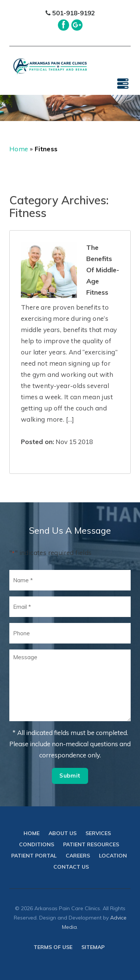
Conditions (37, 844)
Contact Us (71, 867)
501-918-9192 (70, 13)
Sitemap (93, 947)
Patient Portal (34, 856)
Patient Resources (91, 844)
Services (98, 833)
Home (19, 149)
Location (113, 856)
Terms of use (53, 947)
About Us (63, 833)
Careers (78, 856)
